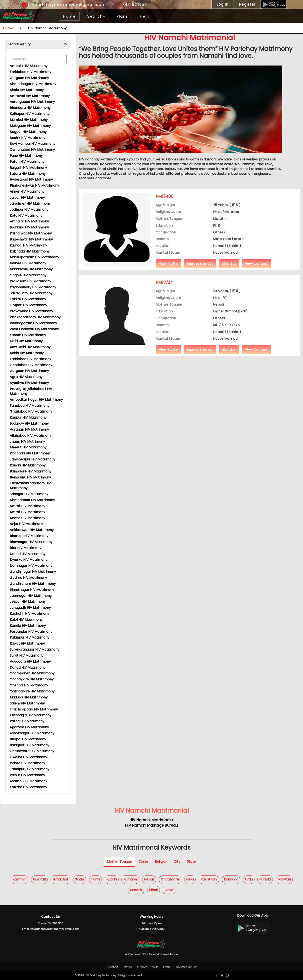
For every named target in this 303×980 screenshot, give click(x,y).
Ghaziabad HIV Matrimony (31, 365)
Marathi (136, 890)
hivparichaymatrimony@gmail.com (64, 4)
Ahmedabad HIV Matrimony (32, 500)
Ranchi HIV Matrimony (28, 465)
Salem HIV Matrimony (27, 703)
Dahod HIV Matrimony (28, 667)
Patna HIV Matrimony (27, 721)
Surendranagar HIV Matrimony (35, 649)
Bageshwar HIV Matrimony (31, 239)
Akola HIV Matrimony (27, 90)
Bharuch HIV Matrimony (29, 536)
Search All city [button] (19, 44)
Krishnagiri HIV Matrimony (31, 715)
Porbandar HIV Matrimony (31, 632)
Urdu (249, 879)
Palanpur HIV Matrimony (30, 637)
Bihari (153, 890)
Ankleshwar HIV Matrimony (32, 530)
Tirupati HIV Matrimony (28, 305)
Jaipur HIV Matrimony (27, 197)
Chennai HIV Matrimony (29, 685)
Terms (128, 967)
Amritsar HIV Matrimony (29, 221)
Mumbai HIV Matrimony (29, 120)
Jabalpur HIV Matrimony (30, 769)
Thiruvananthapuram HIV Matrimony (30, 486)
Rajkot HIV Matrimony (27, 643)
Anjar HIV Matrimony (26, 524)
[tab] (38, 44)
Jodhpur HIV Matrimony (29, 209)
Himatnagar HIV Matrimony (32, 590)
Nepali (149, 879)
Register (247, 4)
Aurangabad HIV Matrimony (32, 102)
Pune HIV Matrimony (26, 156)
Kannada (231, 879)
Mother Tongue (119, 862)
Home (69, 16)
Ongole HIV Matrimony (28, 275)
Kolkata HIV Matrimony (28, 787)
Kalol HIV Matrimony (26, 620)
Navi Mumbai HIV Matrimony (33, 144)
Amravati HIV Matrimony (30, 96)
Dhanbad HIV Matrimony (30, 453)
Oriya (169, 890)
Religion (161, 862)
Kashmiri (19, 879)
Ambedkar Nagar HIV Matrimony (36, 400)
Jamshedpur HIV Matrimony (33, 459)
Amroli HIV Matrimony (27, 512)
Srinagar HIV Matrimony (29, 494)
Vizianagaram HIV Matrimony (33, 323)
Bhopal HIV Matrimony (28, 739)
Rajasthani (209, 879)
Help (145, 16)
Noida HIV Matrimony (27, 353)
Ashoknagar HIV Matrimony (32, 733)
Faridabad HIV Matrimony (30, 72)
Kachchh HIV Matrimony (29, 614)
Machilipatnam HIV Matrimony (34, 257)
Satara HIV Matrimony (28, 174)
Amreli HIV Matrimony (27, 506)
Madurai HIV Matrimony (29, 697)
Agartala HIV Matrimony (29, 727)
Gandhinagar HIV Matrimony (33, 572)
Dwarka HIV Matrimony (28, 560)
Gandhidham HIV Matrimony (33, 584)
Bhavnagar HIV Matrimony (31, 542)
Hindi (190, 879)
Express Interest (200, 264)
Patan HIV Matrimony (27, 162)
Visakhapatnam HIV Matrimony (35, 317)
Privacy (142, 967)
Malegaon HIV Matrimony (30, 126)
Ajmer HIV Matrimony (27, 191)
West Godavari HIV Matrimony (34, 329)
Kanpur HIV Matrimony (28, 417)
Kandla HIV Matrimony (28, 626)
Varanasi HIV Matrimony (29, 429)
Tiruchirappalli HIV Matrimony (34, 709)
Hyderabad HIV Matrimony (31, 179)
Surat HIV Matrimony (27, 655)
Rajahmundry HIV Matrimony (33, 287)
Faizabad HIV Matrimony (30, 406)
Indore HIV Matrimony (27, 763)
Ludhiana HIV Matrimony (29, 227)
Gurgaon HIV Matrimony (29, 78)
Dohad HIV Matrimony (28, 554)
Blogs (167, 967)
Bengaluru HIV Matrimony (30, 477)
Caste (143, 862)
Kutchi (112, 879)
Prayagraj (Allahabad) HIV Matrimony (31, 391)
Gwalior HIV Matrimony (28, 757)
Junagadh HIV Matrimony (30, 608)
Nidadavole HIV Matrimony (31, 269)
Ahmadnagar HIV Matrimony (33, 84)
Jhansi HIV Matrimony (27, 441)
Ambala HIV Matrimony (29, 66)
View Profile (168, 264)
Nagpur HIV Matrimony (28, 132)
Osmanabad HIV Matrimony (32, 150)
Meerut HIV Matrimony (28, 447)
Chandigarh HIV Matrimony (32, 679)
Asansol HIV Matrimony (28, 781)
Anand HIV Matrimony (27, 518)
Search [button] (96, 16)
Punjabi (265, 879)
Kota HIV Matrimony (26, 216)
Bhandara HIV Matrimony (30, 108)
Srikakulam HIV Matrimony (31, 293)
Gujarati (39, 879)
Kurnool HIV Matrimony (28, 245)
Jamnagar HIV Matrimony (31, 596)
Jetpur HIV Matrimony (28, 602)
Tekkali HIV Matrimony (28, 299)
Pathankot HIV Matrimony (31, 233)
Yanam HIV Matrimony (28, 335)
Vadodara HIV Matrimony (30, 661)
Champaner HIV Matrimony (32, 673)
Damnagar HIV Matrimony (31, 566)
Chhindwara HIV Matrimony (32, 751)
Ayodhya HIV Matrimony (29, 383)
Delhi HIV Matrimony (26, 341)
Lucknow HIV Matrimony (29, 423)
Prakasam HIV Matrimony (30, 281)
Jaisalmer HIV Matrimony (30, 203)
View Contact (256, 264)
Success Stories (186, 967)
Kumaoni (130, 879)
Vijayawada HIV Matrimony (31, 311)
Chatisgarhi (170, 879)
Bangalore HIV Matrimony (31, 471)
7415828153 (132, 4)
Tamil (95, 879)
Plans (122, 16)
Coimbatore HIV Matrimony (32, 691)
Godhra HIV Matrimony (28, 578)
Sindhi (80, 879)
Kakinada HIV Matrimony (30, 251)
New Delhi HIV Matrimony (30, 347)
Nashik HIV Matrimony (27, 138)
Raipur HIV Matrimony (27, 775)
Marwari (284, 879)
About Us (113, 967)
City (177, 862)
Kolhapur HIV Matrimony (30, 114)
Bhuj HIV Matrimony (25, 548)
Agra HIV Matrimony (26, 377)
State (191, 862)
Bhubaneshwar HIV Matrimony (34, 185)
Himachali (60, 879)
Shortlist (229, 264)
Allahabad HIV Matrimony (30, 435)
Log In (223, 4)
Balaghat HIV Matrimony (30, 745)
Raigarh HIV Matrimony (28, 168)
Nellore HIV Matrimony (28, 263)
